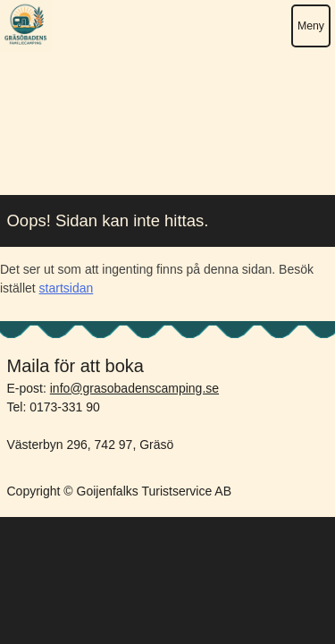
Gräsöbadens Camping (26, 26)
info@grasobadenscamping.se (134, 388)
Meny (311, 26)
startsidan (67, 288)
